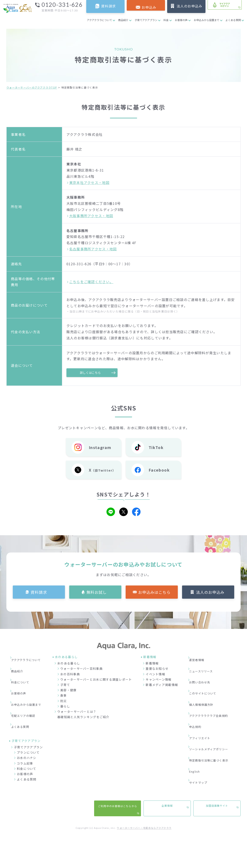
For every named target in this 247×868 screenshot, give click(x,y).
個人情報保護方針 (209, 683)
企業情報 (167, 767)
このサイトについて (211, 677)
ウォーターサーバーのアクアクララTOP (32, 87)
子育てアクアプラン (146, 20)
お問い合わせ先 (207, 671)
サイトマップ (206, 729)
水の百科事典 (75, 674)
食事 (68, 696)
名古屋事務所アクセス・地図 (93, 249)
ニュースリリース (209, 664)
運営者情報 (204, 658)
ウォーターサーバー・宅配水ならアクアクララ (144, 788)
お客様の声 (181, 20)
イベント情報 (160, 674)
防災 (68, 701)
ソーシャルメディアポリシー (217, 709)
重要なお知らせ (162, 669)
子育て (70, 685)
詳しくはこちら (92, 373)
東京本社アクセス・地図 (89, 182)
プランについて (28, 720)
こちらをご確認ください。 (91, 282)
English (202, 722)
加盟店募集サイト (217, 767)
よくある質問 (233, 20)
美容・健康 (73, 690)
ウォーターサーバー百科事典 (86, 669)
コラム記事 (25, 730)
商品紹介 (123, 20)
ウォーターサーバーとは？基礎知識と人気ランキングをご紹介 (88, 715)
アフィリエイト (207, 703)
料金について (23, 671)
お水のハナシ (27, 725)
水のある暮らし (73, 664)
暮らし (70, 706)
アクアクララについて (99, 20)
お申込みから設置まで (207, 20)
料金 (166, 20)
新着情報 (157, 664)
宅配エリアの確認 (26, 690)
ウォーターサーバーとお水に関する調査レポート (101, 680)
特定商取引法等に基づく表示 (217, 716)
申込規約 (202, 696)
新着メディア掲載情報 (167, 685)
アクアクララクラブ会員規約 (217, 690)
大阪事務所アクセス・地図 (91, 216)
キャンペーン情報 (163, 680)
